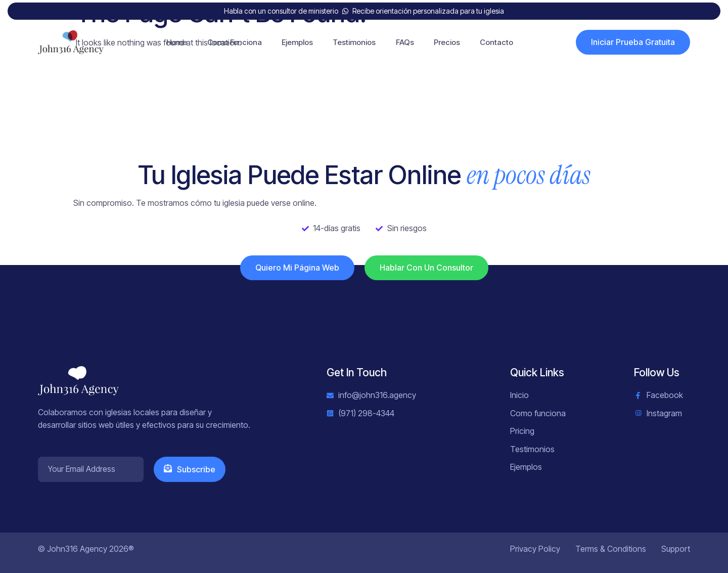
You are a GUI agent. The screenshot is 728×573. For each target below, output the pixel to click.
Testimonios (354, 42)
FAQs (405, 42)
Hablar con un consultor (426, 268)
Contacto (497, 42)
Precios (447, 42)
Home (176, 42)
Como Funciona (234, 42)
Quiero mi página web (297, 268)
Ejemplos (297, 42)
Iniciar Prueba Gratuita (633, 42)
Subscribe (190, 469)
